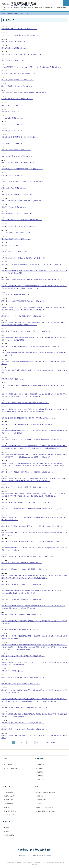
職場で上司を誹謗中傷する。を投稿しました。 (17, 86)
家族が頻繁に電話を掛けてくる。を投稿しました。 (19, 194)
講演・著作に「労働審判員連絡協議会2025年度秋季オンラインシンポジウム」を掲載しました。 (34, 264)
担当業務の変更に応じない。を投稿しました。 (17, 99)
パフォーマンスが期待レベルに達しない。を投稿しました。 (22, 220)
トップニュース (8, 20)
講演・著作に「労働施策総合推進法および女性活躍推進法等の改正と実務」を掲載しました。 (33, 279)
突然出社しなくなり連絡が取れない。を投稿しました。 (20, 35)
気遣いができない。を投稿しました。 (14, 124)
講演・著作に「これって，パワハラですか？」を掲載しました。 (23, 656)
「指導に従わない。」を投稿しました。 (15, 252)
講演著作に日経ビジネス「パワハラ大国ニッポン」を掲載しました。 (25, 729)
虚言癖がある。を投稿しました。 (13, 131)
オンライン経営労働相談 (11, 768)
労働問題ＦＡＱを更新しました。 (13, 671)
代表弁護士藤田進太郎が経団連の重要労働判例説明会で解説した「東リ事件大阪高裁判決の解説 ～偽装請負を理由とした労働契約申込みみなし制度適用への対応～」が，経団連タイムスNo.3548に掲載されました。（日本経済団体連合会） (34, 647)
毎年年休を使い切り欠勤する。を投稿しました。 (18, 80)
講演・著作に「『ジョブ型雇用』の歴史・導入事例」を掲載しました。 (25, 487)
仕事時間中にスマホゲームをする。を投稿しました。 (19, 29)
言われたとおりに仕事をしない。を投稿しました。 (19, 226)
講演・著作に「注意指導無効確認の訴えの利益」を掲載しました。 (24, 301)
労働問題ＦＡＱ (42, 800)
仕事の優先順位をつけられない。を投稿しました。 (19, 213)
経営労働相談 (8, 764)
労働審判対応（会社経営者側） (46, 811)
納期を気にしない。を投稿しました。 (14, 175)
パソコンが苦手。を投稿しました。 (13, 61)
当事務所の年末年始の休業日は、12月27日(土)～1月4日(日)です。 (24, 258)
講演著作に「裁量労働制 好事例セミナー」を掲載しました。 (22, 614)
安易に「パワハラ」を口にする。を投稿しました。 (19, 162)
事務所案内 (41, 764)
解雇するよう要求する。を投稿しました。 (16, 42)
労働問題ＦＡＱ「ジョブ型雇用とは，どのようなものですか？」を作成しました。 (29, 502)
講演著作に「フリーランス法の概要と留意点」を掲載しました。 (23, 316)
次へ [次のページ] (47, 743)
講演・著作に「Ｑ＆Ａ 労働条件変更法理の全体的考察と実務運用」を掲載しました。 (30, 424)
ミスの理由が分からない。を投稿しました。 (16, 233)
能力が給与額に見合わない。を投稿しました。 (17, 156)
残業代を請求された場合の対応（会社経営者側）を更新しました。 (24, 677)
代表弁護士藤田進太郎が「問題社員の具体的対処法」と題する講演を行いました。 (29, 556)
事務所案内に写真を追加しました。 (13, 379)
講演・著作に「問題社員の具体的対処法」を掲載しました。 (22, 563)
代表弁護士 (41, 768)
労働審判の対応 (9, 800)
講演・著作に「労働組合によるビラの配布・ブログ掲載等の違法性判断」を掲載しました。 (32, 439)
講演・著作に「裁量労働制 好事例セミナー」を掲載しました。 (23, 584)
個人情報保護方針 (9, 835)
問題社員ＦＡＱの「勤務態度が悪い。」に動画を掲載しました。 (23, 723)
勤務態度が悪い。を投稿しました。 (13, 245)
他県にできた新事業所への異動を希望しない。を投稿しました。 (23, 201)
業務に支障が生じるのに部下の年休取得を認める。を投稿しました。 (25, 92)
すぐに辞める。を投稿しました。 (13, 118)
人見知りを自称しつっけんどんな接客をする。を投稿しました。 (23, 182)
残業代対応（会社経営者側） (46, 807)
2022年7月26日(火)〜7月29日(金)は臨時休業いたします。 (21, 630)
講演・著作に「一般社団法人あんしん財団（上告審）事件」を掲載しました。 (28, 331)
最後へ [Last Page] (53, 743)
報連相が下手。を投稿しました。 (13, 112)
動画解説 (40, 804)
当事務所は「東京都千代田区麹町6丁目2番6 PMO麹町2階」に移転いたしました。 (29, 418)
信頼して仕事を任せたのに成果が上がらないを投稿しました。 (22, 54)
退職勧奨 (7, 807)
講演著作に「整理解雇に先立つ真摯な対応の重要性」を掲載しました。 (25, 569)
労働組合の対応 (9, 804)
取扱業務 (40, 772)
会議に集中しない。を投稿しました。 (14, 143)
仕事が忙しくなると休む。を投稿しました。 (16, 150)
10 (37, 743)
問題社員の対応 (9, 792)
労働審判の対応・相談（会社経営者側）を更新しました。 (21, 684)
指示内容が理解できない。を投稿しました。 (16, 239)
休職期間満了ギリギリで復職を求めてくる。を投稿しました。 (22, 169)
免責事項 (7, 831)
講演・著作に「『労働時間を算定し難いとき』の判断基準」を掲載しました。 (28, 472)
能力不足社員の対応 (10, 811)
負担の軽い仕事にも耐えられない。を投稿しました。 (19, 73)
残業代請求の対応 (9, 796)
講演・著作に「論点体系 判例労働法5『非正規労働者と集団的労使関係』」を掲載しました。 (33, 346)
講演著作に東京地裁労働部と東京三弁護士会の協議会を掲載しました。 (25, 708)
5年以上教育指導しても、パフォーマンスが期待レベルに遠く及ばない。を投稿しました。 (32, 67)
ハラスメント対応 (9, 815)
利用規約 (7, 828)
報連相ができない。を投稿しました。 (14, 207)
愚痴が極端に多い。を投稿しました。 (14, 188)
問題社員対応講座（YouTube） (46, 792)
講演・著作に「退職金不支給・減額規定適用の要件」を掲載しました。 (25, 403)
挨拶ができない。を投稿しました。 (13, 105)
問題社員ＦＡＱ (42, 796)
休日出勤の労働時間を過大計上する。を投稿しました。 (20, 137)
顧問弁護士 (41, 776)
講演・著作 (41, 780)
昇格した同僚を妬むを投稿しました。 (14, 48)
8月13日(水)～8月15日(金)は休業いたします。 (17, 295)
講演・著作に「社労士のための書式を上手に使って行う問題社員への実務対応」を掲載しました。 (34, 526)
